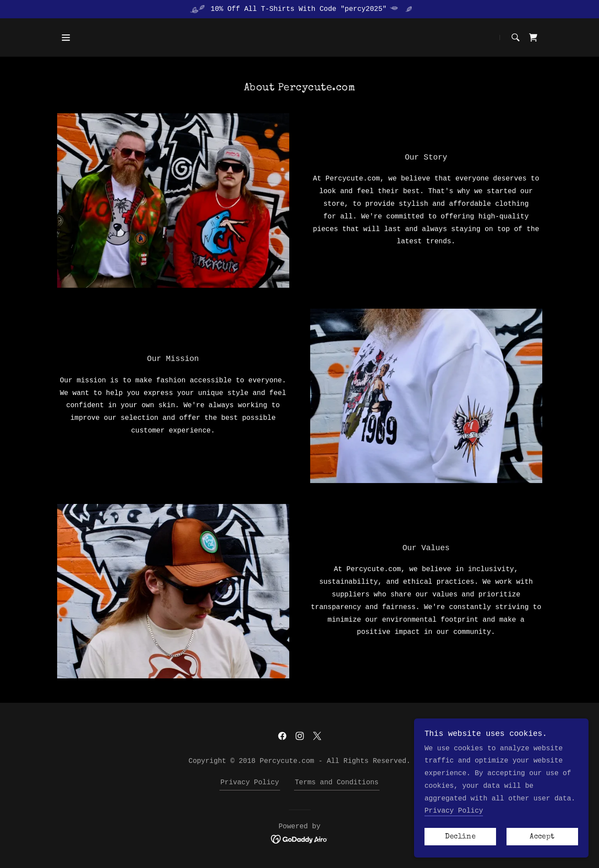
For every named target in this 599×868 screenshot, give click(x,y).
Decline (460, 837)
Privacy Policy (454, 811)
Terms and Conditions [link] (337, 783)
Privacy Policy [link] (250, 783)
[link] (533, 37)
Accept (542, 837)
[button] (66, 37)
